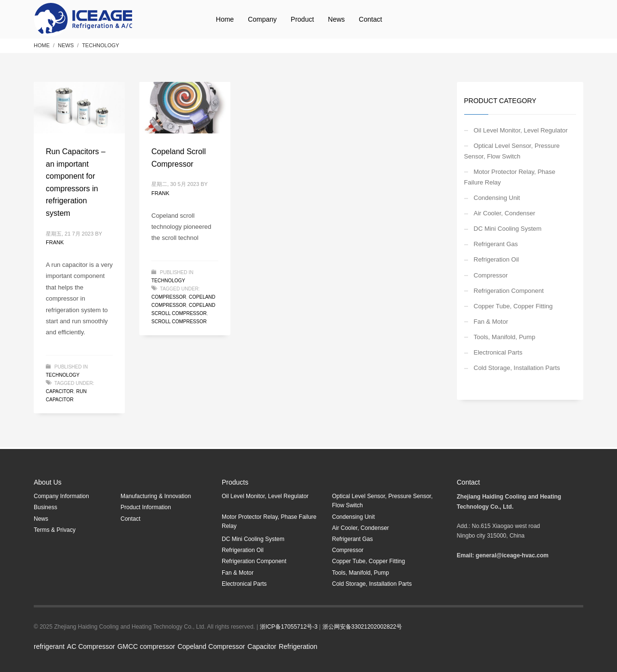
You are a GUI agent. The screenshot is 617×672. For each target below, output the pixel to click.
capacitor (60, 391)
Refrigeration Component (509, 291)
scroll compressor (179, 322)
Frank (55, 242)
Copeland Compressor (211, 646)
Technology (101, 45)
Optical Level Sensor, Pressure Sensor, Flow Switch (512, 151)
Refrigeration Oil (496, 259)
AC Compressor (91, 646)
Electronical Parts (498, 352)
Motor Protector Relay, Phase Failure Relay (510, 177)
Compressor (169, 297)
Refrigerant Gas (496, 244)
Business (46, 507)
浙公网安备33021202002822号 (362, 627)
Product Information (146, 507)
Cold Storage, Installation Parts (517, 368)
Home (42, 45)
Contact (130, 519)
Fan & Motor (491, 322)
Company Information (61, 496)
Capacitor (262, 646)
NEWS (66, 45)
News (41, 519)
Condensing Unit (497, 198)
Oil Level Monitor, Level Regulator (521, 130)
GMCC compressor (146, 646)
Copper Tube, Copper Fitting (513, 306)
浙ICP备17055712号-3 (289, 627)
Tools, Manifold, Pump (505, 337)
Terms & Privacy (55, 530)
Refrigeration (298, 646)
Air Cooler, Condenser (505, 213)
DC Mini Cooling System (508, 229)
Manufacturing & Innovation (156, 496)
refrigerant (49, 646)
